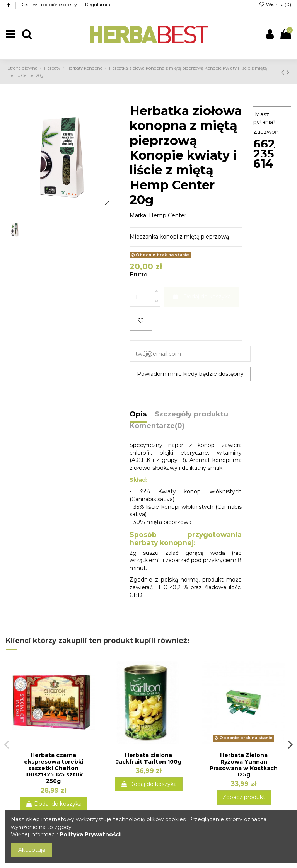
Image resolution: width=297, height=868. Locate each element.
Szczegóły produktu (191, 414)
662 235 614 (264, 154)
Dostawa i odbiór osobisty (49, 4)
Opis (138, 414)
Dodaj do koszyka (201, 297)
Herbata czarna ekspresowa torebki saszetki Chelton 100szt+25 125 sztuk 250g (54, 768)
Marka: (138, 215)
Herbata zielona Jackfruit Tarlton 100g (149, 758)
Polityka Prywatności (90, 834)
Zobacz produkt (244, 797)
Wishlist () (275, 4)
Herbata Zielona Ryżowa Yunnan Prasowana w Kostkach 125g (244, 765)
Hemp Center (168, 215)
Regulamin (98, 4)
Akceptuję (32, 850)
